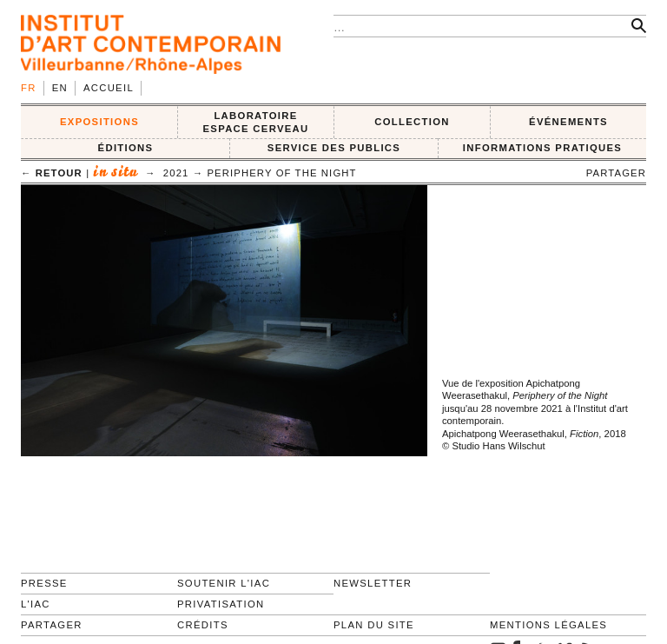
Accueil (109, 88)
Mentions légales (548, 625)
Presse (44, 583)
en (60, 88)
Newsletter (373, 583)
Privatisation (221, 604)
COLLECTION (412, 122)
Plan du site (374, 625)
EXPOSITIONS (99, 122)
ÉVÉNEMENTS (568, 122)
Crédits (203, 625)
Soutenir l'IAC (224, 583)
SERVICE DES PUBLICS (334, 148)
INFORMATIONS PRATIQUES (542, 148)
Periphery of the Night (281, 173)
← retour (52, 173)
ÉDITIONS (126, 148)
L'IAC (36, 604)
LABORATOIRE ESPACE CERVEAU (255, 122)
